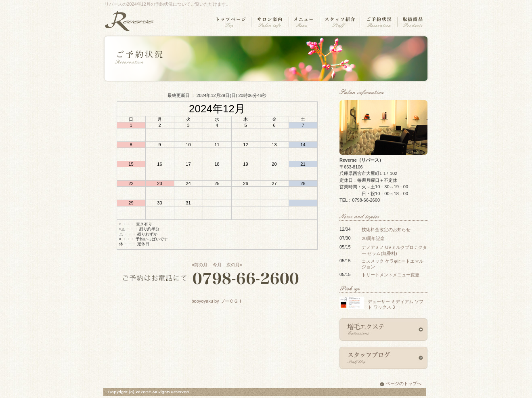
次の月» (234, 265)
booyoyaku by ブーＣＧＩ (217, 301)
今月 (217, 265)
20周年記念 (373, 238)
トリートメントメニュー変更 (391, 275)
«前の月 (200, 265)
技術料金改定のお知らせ (386, 230)
